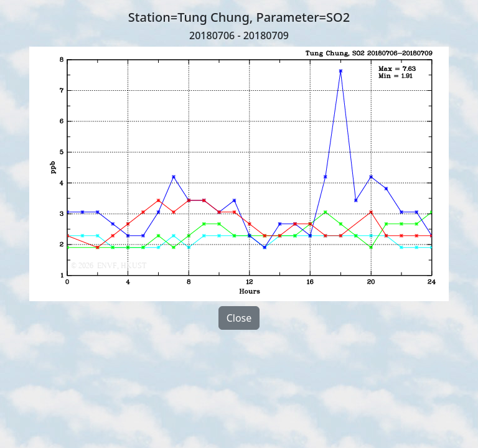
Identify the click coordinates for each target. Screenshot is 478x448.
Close (239, 318)
